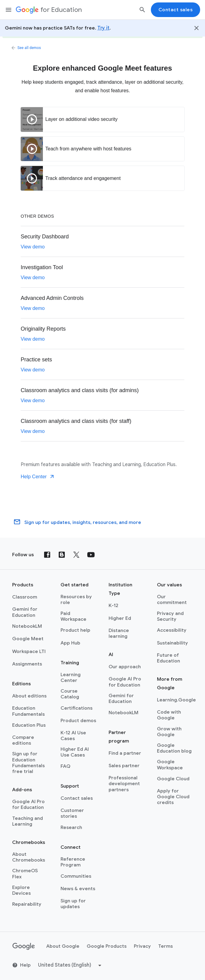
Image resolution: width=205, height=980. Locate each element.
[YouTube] (91, 555)
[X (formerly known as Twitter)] (76, 555)
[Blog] (62, 555)
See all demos (27, 48)
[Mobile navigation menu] (9, 10)
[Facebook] (47, 555)
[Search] (142, 10)
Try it (103, 28)
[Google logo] (24, 947)
